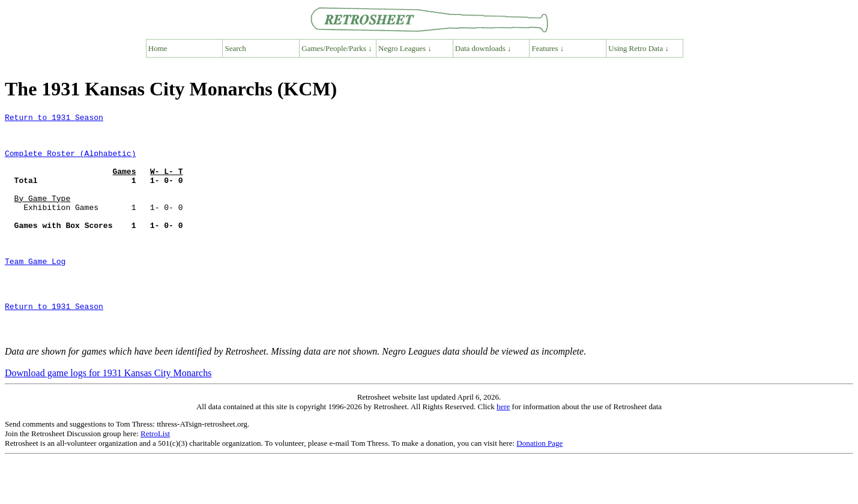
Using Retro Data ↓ (639, 48)
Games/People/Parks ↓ (337, 48)
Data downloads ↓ (483, 48)
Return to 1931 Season (54, 119)
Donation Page (539, 488)
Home (158, 48)
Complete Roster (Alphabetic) (70, 162)
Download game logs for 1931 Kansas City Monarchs (108, 418)
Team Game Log (35, 292)
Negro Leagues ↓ (405, 48)
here (503, 451)
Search (236, 48)
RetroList (155, 478)
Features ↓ (548, 48)
